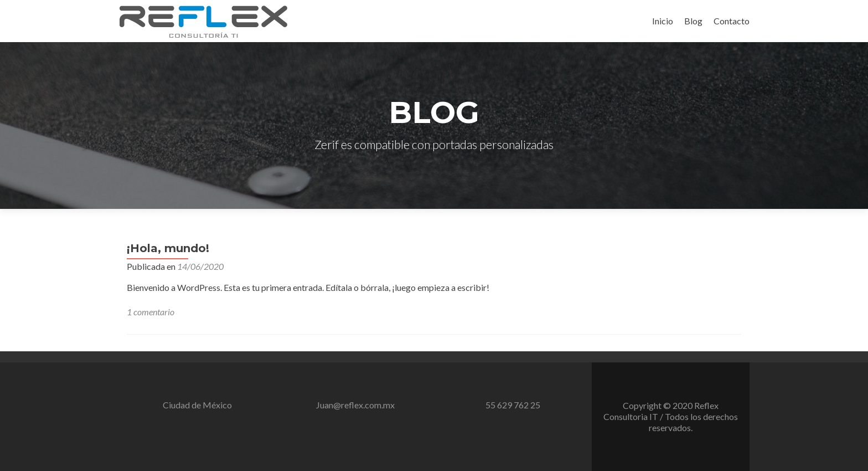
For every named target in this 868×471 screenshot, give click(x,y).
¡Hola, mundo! (168, 248)
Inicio (663, 21)
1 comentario (151, 312)
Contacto (732, 21)
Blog (693, 21)
